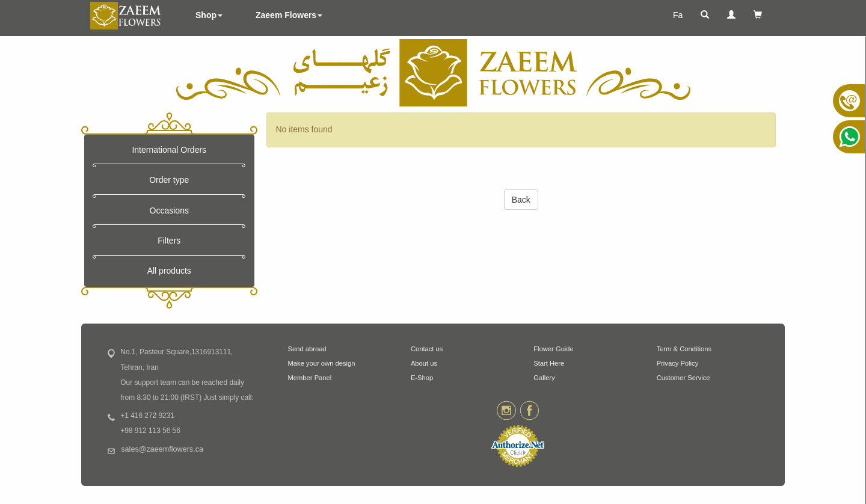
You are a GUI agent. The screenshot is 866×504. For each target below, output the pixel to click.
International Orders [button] (169, 150)
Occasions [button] (169, 211)
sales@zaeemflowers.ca (162, 449)
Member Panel (310, 378)
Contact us (427, 349)
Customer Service (683, 378)
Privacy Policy (678, 363)
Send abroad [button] (307, 349)
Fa (678, 15)
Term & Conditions (684, 349)
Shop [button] (209, 15)
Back (521, 200)
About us (424, 363)
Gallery (544, 378)
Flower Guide (554, 349)
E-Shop (422, 378)
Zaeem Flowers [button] (289, 15)
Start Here (549, 363)
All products (169, 271)
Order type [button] (169, 180)
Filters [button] (169, 241)
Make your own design (322, 363)
